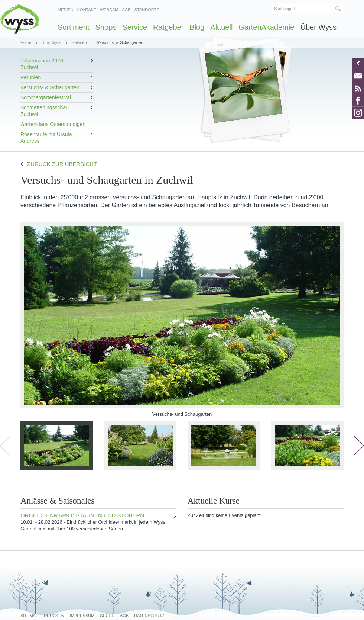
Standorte (147, 10)
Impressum (82, 616)
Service (135, 27)
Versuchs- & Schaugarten (50, 87)
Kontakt (87, 10)
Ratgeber (168, 27)
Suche (107, 616)
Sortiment (74, 27)
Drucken (54, 616)
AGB (126, 10)
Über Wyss (318, 27)
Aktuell (221, 27)
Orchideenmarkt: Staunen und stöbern (97, 522)
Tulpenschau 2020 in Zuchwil (44, 64)
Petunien (31, 77)
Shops (106, 27)
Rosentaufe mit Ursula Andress (46, 138)
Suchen (338, 9)
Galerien (79, 42)
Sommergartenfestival (46, 97)
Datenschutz (149, 616)
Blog (197, 27)
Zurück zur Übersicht (62, 164)
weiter (359, 446)
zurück (5, 446)
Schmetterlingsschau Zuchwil (45, 111)
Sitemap (29, 616)
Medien (66, 10)
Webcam (109, 10)
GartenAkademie (266, 27)
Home (26, 42)
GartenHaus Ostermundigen (53, 124)
